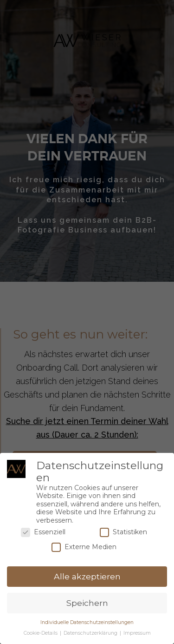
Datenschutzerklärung (91, 633)
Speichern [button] (87, 603)
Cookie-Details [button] (41, 633)
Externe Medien (84, 547)
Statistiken (123, 532)
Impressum (137, 633)
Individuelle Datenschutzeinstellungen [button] (87, 622)
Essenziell (43, 532)
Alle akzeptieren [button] (87, 576)
